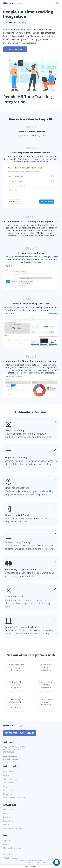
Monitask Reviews (7, 758)
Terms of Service (10, 779)
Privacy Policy (8, 855)
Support (7, 841)
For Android (8, 821)
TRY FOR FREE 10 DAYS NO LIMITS (20, 733)
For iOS (6, 825)
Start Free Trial (15, 49)
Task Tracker (8, 783)
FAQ (5, 844)
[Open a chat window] (57, 863)
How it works (9, 772)
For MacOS (8, 813)
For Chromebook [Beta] (13, 828)
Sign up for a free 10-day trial (31, 135)
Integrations (8, 790)
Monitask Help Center (12, 848)
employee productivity (30, 373)
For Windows (9, 810)
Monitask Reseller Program (14, 798)
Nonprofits (8, 794)
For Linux (7, 817)
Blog (5, 787)
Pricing (6, 775)
